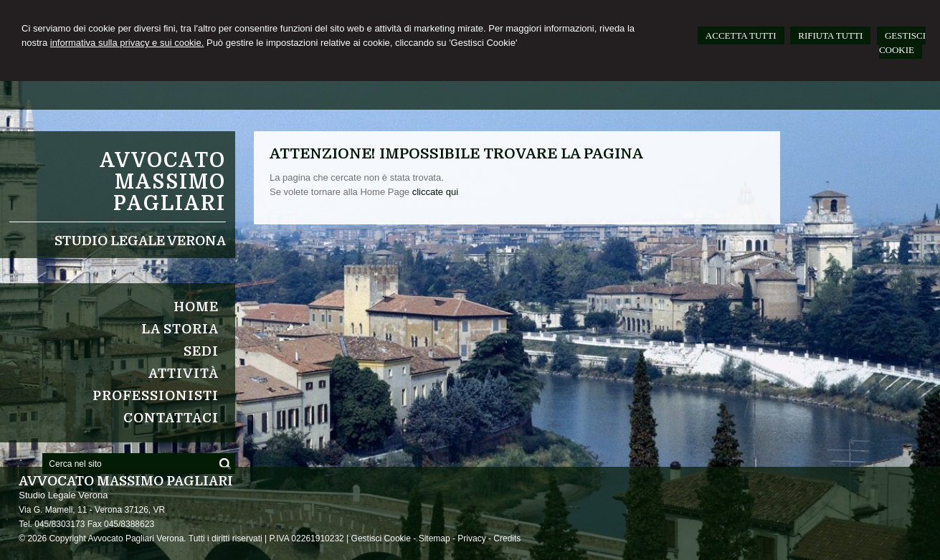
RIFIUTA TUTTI (830, 35)
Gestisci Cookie (381, 538)
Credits (507, 538)
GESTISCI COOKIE (902, 43)
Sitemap (435, 538)
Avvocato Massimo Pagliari (163, 182)
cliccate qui (435, 192)
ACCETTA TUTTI (741, 35)
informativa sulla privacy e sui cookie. (127, 43)
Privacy (471, 538)
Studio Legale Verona (140, 241)
